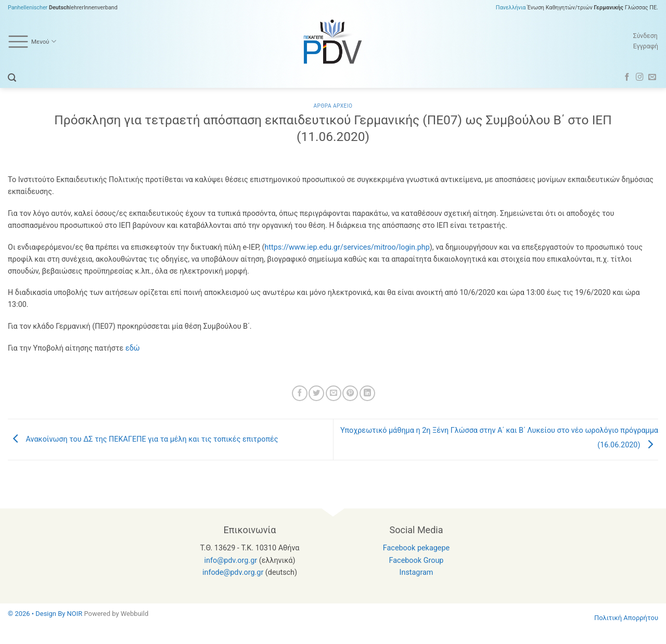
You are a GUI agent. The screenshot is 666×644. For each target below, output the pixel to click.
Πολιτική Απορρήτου (626, 618)
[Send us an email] (652, 78)
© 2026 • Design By (37, 614)
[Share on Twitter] (316, 393)
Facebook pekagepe (416, 548)
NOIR (75, 614)
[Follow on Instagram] (640, 78)
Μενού (32, 42)
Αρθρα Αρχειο (333, 106)
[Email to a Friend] (334, 393)
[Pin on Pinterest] (350, 393)
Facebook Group (417, 561)
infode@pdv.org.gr (233, 572)
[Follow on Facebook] (627, 78)
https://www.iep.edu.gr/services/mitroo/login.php (347, 247)
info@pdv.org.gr (231, 561)
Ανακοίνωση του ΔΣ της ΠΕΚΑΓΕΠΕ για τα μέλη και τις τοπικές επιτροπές (143, 439)
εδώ (133, 348)
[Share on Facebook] (300, 393)
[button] (12, 78)
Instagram (417, 572)
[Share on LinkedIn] (367, 393)
